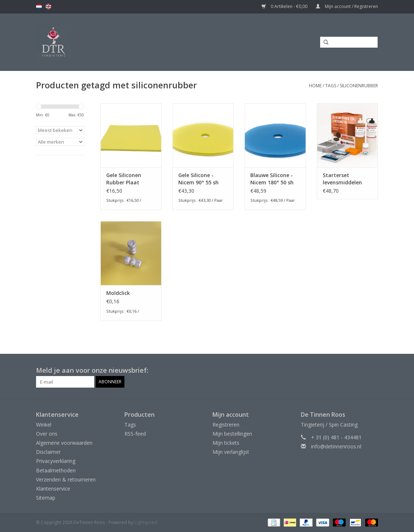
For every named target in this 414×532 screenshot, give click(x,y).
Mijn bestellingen (232, 434)
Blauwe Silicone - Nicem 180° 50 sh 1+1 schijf (272, 179)
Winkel (44, 425)
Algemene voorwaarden (64, 443)
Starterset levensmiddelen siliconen (342, 179)
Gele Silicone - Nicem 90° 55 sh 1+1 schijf (198, 179)
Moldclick (118, 293)
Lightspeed (146, 522)
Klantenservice (53, 489)
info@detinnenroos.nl (336, 446)
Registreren (226, 425)
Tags (331, 86)
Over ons (47, 434)
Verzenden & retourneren (66, 479)
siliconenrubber (359, 86)
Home (315, 86)
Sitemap (46, 498)
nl (39, 7)
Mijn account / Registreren (347, 6)
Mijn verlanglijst (231, 452)
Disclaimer (48, 452)
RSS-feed (135, 434)
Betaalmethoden (56, 470)
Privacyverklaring (56, 461)
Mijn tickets (226, 443)
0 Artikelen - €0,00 (285, 6)
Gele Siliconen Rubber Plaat (124, 179)
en (48, 7)
